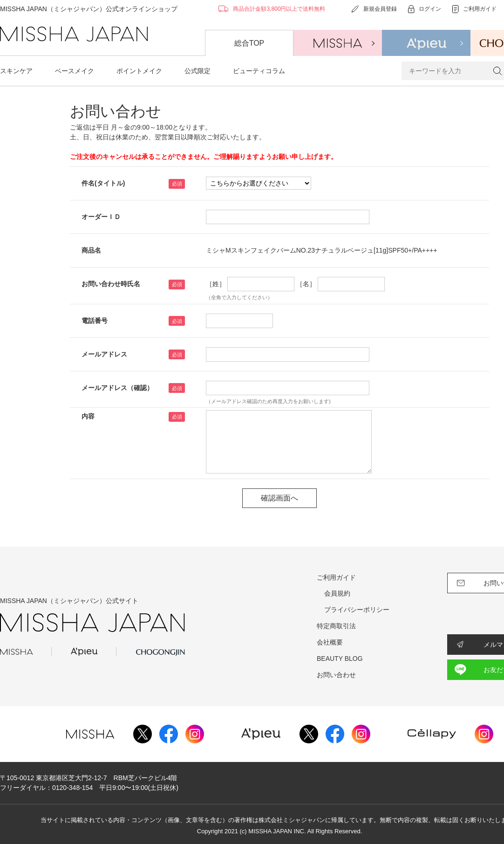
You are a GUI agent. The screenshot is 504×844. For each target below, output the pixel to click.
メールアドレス (104, 354)
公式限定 (198, 71)
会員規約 (337, 593)
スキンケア (16, 71)
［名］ (306, 284)
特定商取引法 (336, 626)
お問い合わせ (336, 675)
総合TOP (249, 43)
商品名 (91, 250)
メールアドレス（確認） (117, 388)
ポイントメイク (139, 71)
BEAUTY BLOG (340, 659)
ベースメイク (75, 71)
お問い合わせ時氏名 (111, 284)
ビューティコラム (259, 71)
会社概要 (330, 642)
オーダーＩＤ (101, 217)
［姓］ (216, 284)
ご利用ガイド (336, 577)
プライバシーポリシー (357, 610)
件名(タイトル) (103, 183)
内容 (88, 416)
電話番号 (95, 321)
